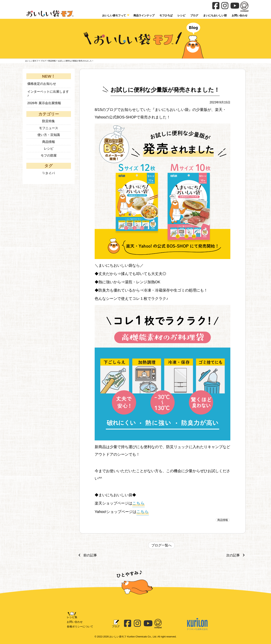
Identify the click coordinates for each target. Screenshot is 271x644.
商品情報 (223, 520)
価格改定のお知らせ (42, 84)
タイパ (50, 173)
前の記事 (87, 555)
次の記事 (236, 555)
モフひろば (166, 15)
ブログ (194, 15)
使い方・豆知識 (49, 135)
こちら (139, 503)
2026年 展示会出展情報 (44, 103)
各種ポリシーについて (80, 627)
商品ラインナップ (144, 15)
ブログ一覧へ (161, 545)
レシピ (181, 15)
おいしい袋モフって (114, 15)
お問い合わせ (75, 622)
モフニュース (49, 128)
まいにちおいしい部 (215, 15)
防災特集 (49, 121)
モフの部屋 (49, 156)
